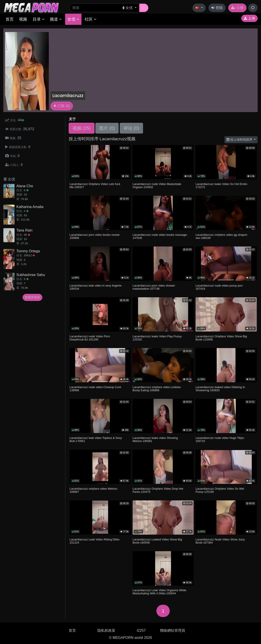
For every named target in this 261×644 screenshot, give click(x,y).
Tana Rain (24, 230)
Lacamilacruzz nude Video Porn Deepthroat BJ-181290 (90, 338)
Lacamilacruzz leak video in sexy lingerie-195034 (96, 287)
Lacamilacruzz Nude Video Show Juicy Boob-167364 (220, 541)
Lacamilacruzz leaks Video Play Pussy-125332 (157, 338)
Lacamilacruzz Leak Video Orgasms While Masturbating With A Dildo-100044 (159, 592)
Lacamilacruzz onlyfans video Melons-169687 (94, 490)
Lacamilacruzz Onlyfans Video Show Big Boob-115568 (221, 338)
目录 (39, 19)
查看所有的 (32, 297)
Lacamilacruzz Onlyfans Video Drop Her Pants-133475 (158, 490)
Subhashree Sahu (31, 275)
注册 (237, 8)
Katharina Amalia (30, 207)
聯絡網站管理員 (173, 630)
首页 (10, 19)
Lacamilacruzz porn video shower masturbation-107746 (154, 287)
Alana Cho (25, 186)
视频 (23, 19)
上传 (249, 18)
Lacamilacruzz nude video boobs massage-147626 (160, 236)
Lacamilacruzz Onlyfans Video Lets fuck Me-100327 (95, 186)
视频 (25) (82, 128)
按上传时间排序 (240, 140)
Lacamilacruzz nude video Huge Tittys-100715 (220, 439)
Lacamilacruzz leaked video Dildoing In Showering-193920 (220, 389)
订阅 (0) (62, 106)
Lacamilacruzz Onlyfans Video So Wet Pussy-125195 (220, 490)
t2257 (141, 630)
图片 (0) (107, 128)
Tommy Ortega (28, 251)
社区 (91, 19)
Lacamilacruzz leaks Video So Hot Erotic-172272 (222, 186)
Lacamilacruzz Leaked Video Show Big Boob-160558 (157, 541)
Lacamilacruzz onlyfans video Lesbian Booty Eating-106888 (157, 389)
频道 (56, 19)
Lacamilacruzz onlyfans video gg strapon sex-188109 (221, 236)
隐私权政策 (106, 630)
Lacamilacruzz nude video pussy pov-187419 (219, 287)
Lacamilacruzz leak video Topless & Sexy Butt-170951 (96, 439)
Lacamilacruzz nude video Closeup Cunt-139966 (96, 389)
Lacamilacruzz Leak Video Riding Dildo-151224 (95, 541)
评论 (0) (131, 128)
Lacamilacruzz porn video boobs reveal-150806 (95, 236)
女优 (73, 19)
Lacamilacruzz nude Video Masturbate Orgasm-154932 (157, 186)
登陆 (217, 8)
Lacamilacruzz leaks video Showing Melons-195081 (155, 439)
